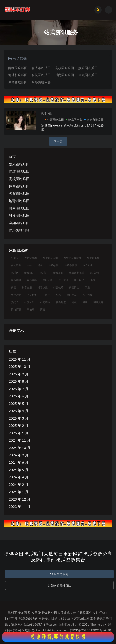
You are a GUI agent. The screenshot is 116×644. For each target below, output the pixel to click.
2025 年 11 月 (20, 359)
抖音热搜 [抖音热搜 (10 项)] (43, 287)
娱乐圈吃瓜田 (88, 68)
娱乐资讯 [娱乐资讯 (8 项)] (32, 280)
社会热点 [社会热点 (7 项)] (61, 302)
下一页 (58, 141)
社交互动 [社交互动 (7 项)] (29, 302)
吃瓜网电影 (74, 119)
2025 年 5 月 (19, 403)
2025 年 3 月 (19, 418)
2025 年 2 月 (19, 426)
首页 (12, 157)
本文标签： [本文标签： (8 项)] (33, 295)
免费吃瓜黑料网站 (59, 585)
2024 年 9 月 (19, 455)
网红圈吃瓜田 (18, 68)
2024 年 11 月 (20, 440)
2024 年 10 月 (20, 448)
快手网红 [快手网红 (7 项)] (79, 280)
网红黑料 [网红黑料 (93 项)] (98, 302)
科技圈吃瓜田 (41, 75)
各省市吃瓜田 (41, 68)
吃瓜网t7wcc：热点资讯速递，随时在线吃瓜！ (73, 128)
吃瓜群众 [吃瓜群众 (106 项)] (58, 273)
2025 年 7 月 (19, 389)
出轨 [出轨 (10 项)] (29, 265)
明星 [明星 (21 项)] (87, 287)
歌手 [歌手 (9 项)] (48, 295)
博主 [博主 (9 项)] (40, 265)
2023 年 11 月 (20, 507)
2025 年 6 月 (19, 396)
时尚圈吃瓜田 (65, 75)
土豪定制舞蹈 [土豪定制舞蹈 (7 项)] (77, 273)
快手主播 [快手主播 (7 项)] (63, 280)
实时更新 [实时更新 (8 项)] (48, 280)
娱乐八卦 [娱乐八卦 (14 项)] (95, 273)
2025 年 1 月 (19, 433)
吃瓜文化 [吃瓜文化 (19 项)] (88, 265)
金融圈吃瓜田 (88, 75)
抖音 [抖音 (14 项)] (14, 287)
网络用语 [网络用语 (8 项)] (16, 309)
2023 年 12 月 (20, 499)
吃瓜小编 (46, 114)
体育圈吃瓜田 (18, 82)
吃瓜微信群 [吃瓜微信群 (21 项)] (71, 265)
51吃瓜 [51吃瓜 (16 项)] (15, 258)
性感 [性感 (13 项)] (92, 280)
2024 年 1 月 (19, 492)
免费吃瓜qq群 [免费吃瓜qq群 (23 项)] (50, 258)
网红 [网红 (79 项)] (85, 302)
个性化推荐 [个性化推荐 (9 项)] (31, 258)
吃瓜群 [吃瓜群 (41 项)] (44, 273)
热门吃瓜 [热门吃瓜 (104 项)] (72, 295)
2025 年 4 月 (19, 411)
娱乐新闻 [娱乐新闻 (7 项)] (16, 280)
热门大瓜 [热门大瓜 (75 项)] (87, 295)
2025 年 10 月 (20, 367)
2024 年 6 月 (19, 462)
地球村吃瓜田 (18, 75)
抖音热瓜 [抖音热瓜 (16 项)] (58, 287)
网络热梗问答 (41, 82)
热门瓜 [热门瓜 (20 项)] (15, 302)
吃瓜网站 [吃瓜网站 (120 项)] (29, 273)
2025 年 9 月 (19, 374)
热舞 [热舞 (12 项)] (58, 295)
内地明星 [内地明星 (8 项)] (16, 265)
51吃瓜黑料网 (59, 574)
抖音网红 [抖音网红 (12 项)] (74, 287)
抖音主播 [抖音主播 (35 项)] (27, 287)
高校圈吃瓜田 (65, 68)
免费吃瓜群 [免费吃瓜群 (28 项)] (93, 258)
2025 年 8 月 (19, 381)
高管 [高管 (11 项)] (43, 309)
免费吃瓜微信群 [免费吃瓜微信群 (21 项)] (72, 258)
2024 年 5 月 (19, 470)
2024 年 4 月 (19, 477)
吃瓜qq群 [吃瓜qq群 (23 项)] (54, 265)
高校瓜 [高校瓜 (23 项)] (31, 309)
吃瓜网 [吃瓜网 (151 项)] (15, 273)
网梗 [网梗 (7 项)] (74, 302)
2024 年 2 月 (19, 484)
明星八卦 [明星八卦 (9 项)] (16, 295)
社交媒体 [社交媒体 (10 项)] (45, 302)
